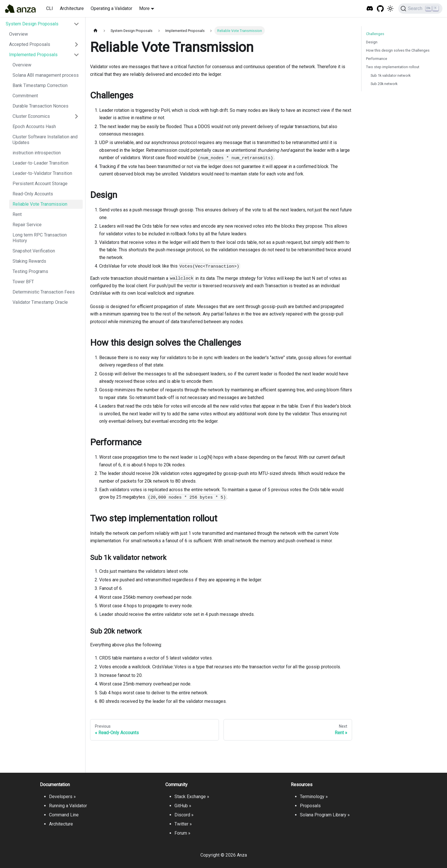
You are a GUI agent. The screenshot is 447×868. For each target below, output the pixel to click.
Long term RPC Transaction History (40, 238)
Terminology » (314, 797)
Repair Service (27, 225)
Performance (377, 59)
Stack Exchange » (192, 797)
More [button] (144, 8)
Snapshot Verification (34, 251)
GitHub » (183, 806)
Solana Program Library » (325, 815)
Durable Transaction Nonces (40, 106)
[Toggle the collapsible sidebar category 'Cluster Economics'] (76, 116)
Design (372, 42)
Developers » (62, 797)
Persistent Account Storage (40, 184)
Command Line (64, 815)
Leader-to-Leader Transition (40, 163)
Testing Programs (30, 271)
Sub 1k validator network (391, 75)
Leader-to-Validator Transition (42, 173)
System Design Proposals (32, 24)
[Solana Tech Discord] (370, 9)
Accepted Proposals (30, 44)
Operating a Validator (111, 8)
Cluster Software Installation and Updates (45, 140)
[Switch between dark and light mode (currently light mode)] (390, 9)
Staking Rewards (29, 261)
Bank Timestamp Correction (40, 85)
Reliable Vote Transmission (40, 204)
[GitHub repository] (380, 9)
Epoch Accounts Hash (34, 127)
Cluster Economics (31, 116)
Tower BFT (23, 282)
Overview (19, 34)
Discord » (184, 815)
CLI (50, 8)
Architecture (72, 8)
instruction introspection (37, 153)
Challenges (375, 34)
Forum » (182, 833)
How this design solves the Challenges (398, 50)
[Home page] (96, 31)
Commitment (25, 96)
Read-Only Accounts (33, 194)
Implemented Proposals (33, 55)
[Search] (420, 9)
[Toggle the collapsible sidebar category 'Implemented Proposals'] (76, 55)
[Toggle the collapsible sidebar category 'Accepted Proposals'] (76, 44)
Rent (17, 214)
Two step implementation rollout (393, 67)
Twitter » (183, 824)
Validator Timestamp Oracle (40, 302)
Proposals (310, 806)
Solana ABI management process (46, 75)
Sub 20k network (384, 84)
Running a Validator (68, 806)
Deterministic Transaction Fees (44, 292)
